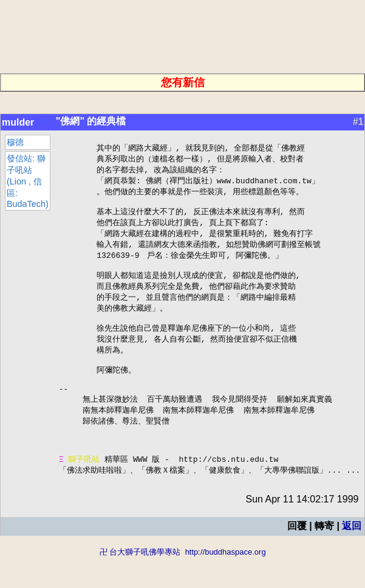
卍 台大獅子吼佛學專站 (140, 582)
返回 (352, 556)
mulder (18, 122)
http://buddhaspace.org (226, 582)
